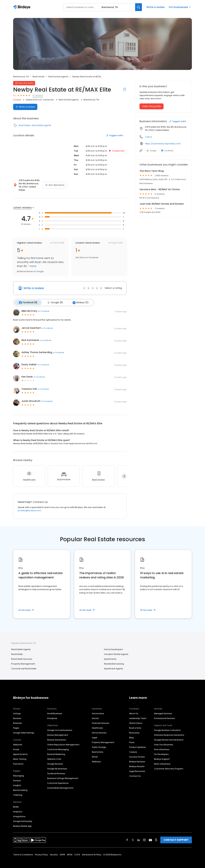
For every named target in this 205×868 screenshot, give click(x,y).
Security (54, 851)
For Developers (161, 751)
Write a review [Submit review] (25, 107)
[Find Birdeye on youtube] (150, 836)
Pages (16, 724)
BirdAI (16, 803)
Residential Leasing (114, 660)
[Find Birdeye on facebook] (127, 836)
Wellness (96, 758)
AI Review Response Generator (169, 731)
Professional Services (164, 715)
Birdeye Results (137, 763)
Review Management (58, 731)
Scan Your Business (164, 741)
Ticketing (18, 791)
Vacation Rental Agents (116, 651)
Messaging (18, 772)
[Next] (124, 473)
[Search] (139, 7)
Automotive (98, 710)
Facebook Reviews (56, 770)
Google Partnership (23, 818)
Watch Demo (136, 720)
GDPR (62, 851)
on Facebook (44, 308)
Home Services (99, 729)
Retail (95, 753)
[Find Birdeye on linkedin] (139, 836)
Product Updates (138, 744)
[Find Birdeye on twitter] (133, 836)
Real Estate (39, 77)
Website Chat (54, 756)
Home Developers (113, 646)
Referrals (17, 720)
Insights (17, 782)
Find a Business (162, 746)
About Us (134, 710)
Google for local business (60, 727)
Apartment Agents (113, 665)
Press (132, 739)
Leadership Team (138, 715)
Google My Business (57, 765)
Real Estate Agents (58, 77)
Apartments (110, 655)
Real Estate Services (22, 655)
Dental (95, 715)
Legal (94, 734)
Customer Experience (58, 780)
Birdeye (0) (79, 299)
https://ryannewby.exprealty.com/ (163, 144)
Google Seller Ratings (24, 729)
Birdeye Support (162, 756)
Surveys (17, 777)
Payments (18, 760)
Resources (134, 729)
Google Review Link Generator (169, 736)
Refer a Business (162, 760)
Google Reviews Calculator (167, 727)
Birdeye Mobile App (22, 823)
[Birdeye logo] (22, 7)
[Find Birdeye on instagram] (144, 836)
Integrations (19, 813)
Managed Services (163, 710)
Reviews (17, 715)
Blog (131, 734)
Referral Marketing (56, 751)
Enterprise (52, 715)
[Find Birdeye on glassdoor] (156, 836)
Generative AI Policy (92, 851)
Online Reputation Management (63, 741)
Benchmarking (20, 787)
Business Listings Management (63, 775)
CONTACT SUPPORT (176, 836)
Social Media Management (60, 784)
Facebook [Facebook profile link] (167, 151)
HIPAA (70, 851)
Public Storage (99, 744)
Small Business (55, 710)
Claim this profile (152, 106)
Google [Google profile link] (151, 151)
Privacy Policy (41, 851)
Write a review (156, 7)
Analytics (18, 808)
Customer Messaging (58, 746)
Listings (17, 710)
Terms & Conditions (23, 851)
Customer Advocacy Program (169, 765)
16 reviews (38, 95)
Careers (133, 748)
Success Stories (137, 753)
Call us (149, 137)
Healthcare (97, 724)
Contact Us (135, 773)
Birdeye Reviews (137, 758)
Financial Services (101, 720)
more (33, 263)
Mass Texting (20, 756)
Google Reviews (55, 760)
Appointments (20, 751)
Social (16, 746)
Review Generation (57, 736)
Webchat (18, 741)
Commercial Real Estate (24, 665)
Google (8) (54, 299)
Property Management (23, 660)
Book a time (135, 724)
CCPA (77, 851)
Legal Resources (137, 768)
